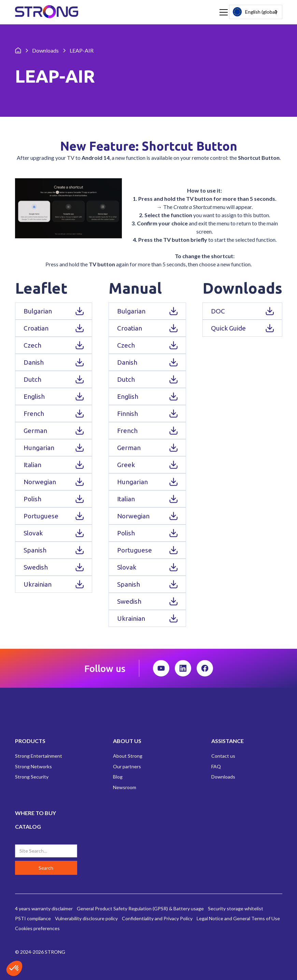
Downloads (223, 777)
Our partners (127, 766)
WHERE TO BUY (36, 813)
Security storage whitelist (236, 908)
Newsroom (125, 787)
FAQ (216, 766)
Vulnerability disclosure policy (86, 918)
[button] (222, 12)
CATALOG (28, 827)
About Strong (128, 756)
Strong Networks (33, 766)
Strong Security (32, 777)
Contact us (223, 756)
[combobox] (256, 12)
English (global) (255, 12)
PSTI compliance (33, 918)
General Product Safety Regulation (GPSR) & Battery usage (140, 908)
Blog (118, 777)
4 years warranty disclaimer (44, 908)
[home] (47, 12)
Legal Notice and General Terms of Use (238, 918)
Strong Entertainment (39, 756)
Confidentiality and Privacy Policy (157, 918)
